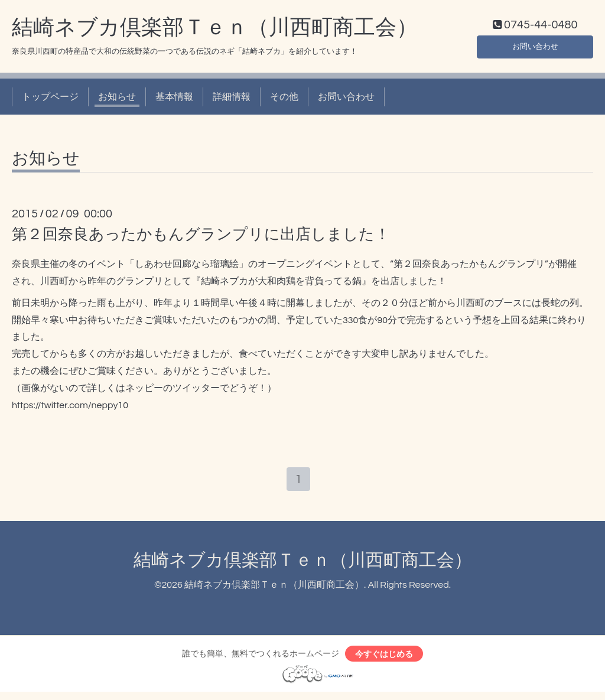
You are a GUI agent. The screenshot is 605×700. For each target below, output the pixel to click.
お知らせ (117, 99)
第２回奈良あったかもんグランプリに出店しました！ (201, 237)
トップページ (50, 99)
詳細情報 (232, 99)
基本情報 (174, 99)
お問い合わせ (535, 47)
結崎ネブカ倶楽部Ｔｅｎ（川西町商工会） (215, 30)
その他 (284, 99)
